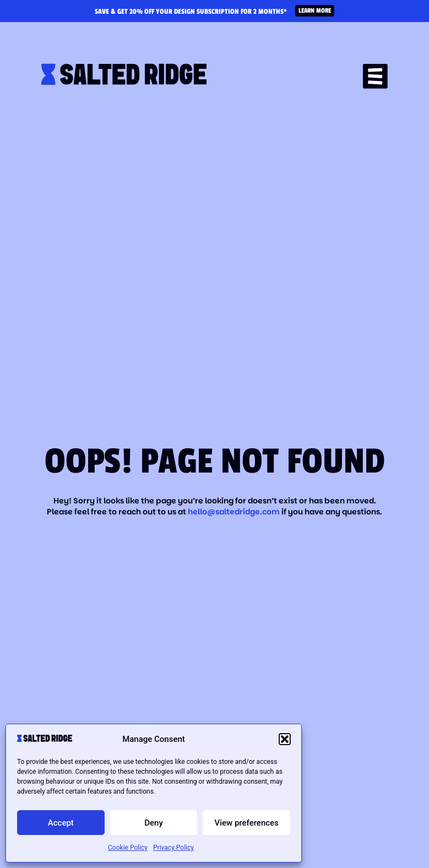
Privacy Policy (173, 848)
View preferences (247, 823)
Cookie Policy (128, 848)
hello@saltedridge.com (235, 512)
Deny (154, 823)
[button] (285, 739)
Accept (61, 823)
